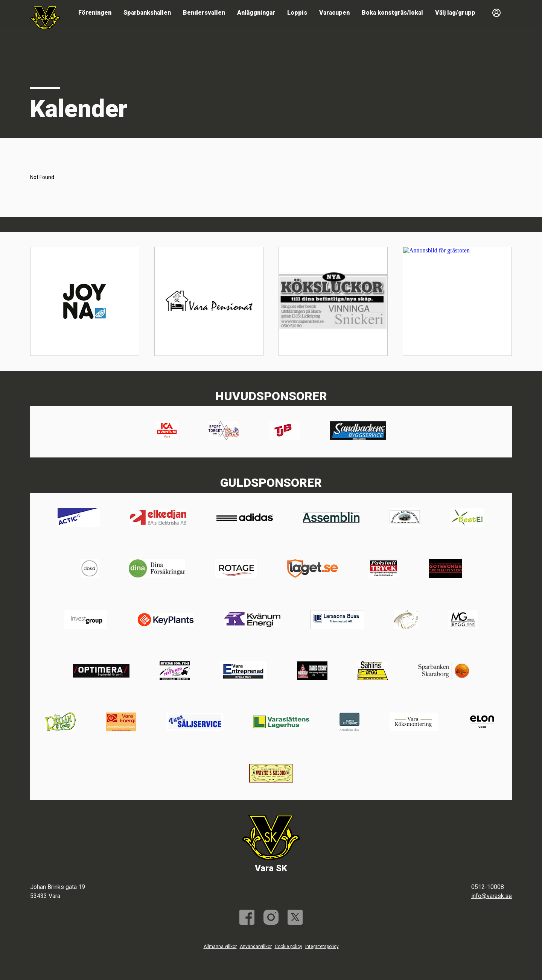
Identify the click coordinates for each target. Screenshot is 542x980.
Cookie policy (289, 947)
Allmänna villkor (220, 947)
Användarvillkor (256, 947)
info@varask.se (492, 896)
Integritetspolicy (322, 947)
